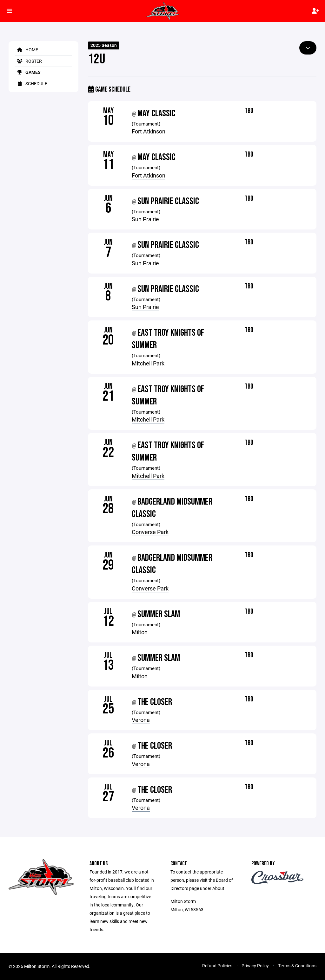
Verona (141, 720)
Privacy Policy (255, 966)
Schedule (31, 84)
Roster (28, 61)
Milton (140, 632)
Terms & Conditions (297, 966)
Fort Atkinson (149, 131)
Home (27, 50)
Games (28, 72)
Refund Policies (217, 966)
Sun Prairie (145, 219)
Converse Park (150, 532)
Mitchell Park (148, 363)
